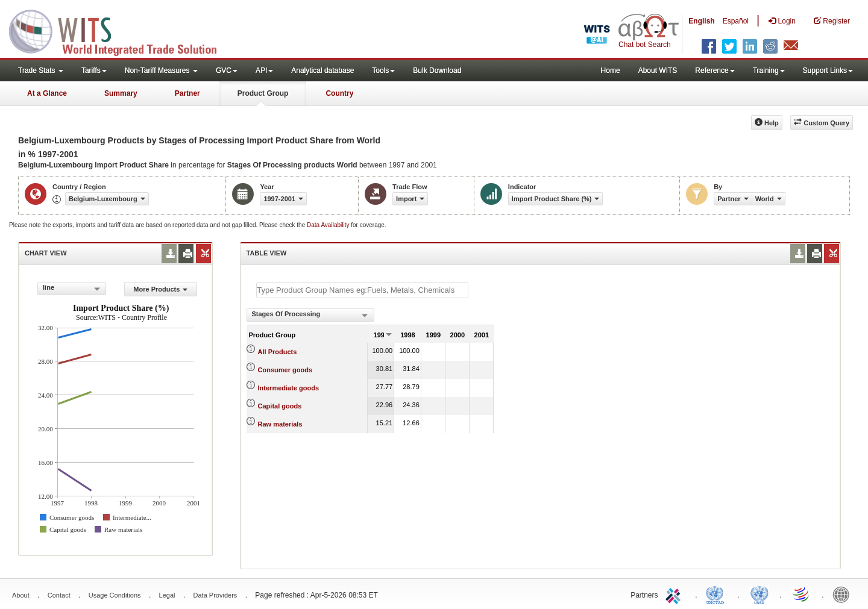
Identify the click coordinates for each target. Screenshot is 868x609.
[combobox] (72, 289)
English (701, 21)
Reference (715, 70)
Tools (383, 70)
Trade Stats (41, 70)
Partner (187, 93)
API (264, 70)
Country (339, 93)
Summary (121, 93)
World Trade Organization (802, 594)
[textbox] (362, 290)
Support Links (828, 70)
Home (611, 70)
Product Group (263, 93)
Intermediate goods (288, 388)
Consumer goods (285, 370)
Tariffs (94, 70)
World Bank (844, 594)
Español (736, 21)
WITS (121, 30)
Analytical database (322, 70)
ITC (675, 594)
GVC (227, 70)
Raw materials (280, 424)
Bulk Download (437, 70)
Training (769, 70)
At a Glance (47, 93)
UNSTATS (759, 594)
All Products (278, 352)
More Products (160, 289)
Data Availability (329, 225)
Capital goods (280, 406)
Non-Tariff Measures (161, 70)
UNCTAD (717, 594)
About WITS (658, 70)
